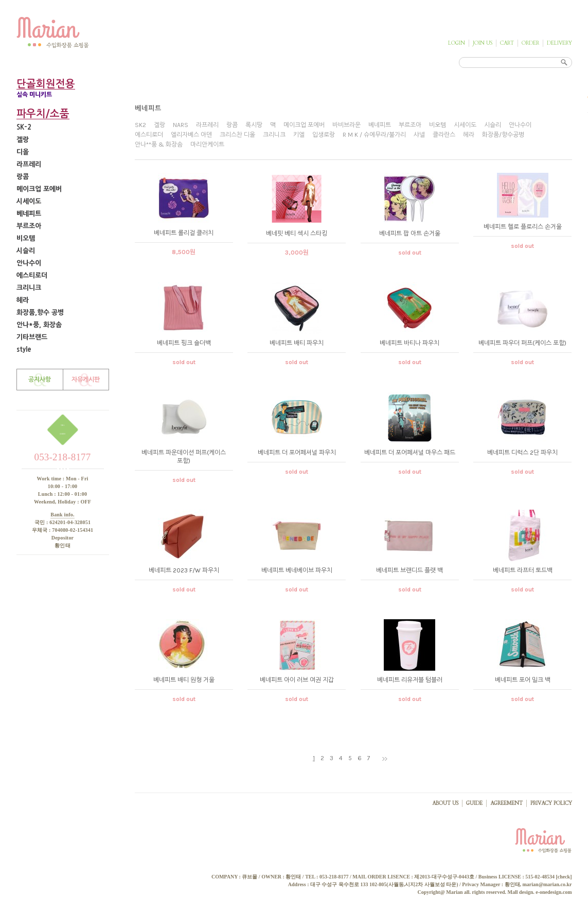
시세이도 (29, 201)
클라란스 (444, 135)
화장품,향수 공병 (40, 312)
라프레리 (29, 164)
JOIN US (483, 43)
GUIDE (474, 803)
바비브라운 (346, 125)
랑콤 (23, 177)
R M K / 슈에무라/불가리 (374, 135)
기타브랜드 (32, 337)
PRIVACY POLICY (551, 803)
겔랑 (23, 140)
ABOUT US (445, 803)
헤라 (23, 300)
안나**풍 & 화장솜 (159, 145)
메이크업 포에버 (39, 189)
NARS (181, 125)
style (24, 349)
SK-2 (24, 127)
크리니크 (29, 288)
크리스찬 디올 (237, 135)
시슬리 (26, 251)
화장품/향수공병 (503, 135)
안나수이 (29, 263)
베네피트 (29, 214)
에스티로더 (32, 275)
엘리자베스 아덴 (191, 135)
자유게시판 (86, 380)
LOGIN (457, 43)
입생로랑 (324, 135)
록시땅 (254, 125)
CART (507, 43)
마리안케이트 (207, 145)
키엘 (299, 135)
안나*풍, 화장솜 (39, 325)
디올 (23, 152)
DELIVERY (559, 43)
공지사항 (40, 380)
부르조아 (29, 226)
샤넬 (419, 135)
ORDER (530, 43)
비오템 (26, 238)
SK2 (140, 125)
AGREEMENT (506, 803)
